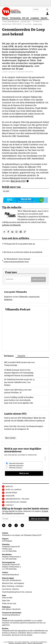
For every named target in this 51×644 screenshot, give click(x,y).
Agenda (44, 18)
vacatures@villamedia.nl (11, 615)
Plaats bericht (38, 279)
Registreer (8, 300)
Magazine (10, 496)
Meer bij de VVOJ (18, 181)
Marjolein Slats (7, 583)
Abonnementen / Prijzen (17, 499)
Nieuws (5, 18)
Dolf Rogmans (7, 541)
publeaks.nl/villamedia (11, 225)
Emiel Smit (6, 601)
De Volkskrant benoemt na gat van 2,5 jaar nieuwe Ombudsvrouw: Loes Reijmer (19, 382)
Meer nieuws (10, 438)
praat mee (37, 24)
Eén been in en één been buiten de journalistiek (23, 252)
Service (9, 486)
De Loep (6, 191)
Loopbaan (35, 18)
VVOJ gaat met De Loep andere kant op (19, 244)
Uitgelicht (21, 356)
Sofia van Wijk (7, 598)
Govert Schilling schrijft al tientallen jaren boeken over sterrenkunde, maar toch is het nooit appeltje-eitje (19, 400)
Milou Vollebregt (8, 586)
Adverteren (11, 493)
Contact (10, 505)
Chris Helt (6, 580)
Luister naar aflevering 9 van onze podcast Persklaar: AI (18, 391)
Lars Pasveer (7, 589)
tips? (12, 578)
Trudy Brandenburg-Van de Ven (13, 592)
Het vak (25, 18)
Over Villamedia (13, 490)
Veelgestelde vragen (16, 502)
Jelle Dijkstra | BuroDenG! (11, 609)
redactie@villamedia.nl (10, 575)
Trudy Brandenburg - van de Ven (16, 21)
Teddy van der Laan (9, 603)
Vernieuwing (15, 18)
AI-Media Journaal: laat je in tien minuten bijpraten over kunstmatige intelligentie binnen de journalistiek (19, 373)
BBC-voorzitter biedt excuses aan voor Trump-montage (20, 364)
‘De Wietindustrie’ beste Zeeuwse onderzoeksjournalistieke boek (17, 260)
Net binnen (9, 356)
